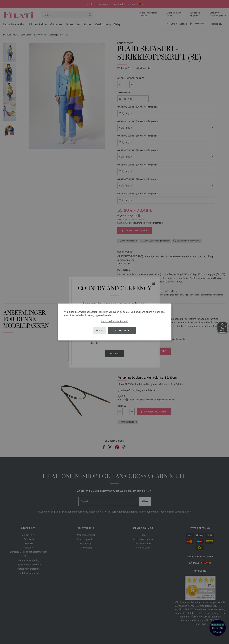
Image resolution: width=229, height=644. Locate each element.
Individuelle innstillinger (115, 321)
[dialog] (115, 322)
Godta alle (122, 330)
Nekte (100, 330)
